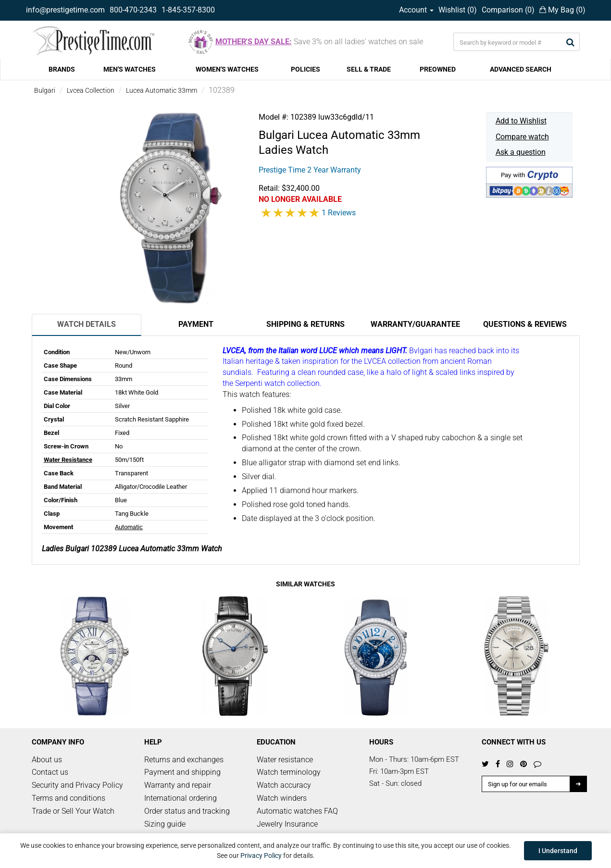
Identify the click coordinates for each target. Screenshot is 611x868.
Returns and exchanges (184, 760)
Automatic (129, 527)
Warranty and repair (178, 785)
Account (416, 10)
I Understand (558, 851)
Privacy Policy (261, 856)
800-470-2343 (133, 10)
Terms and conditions (69, 798)
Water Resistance (68, 460)
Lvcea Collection (91, 90)
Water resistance (285, 760)
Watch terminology (289, 772)
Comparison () (508, 10)
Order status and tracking (187, 811)
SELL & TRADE (369, 69)
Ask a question (521, 152)
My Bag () (562, 10)
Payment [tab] (196, 324)
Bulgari (45, 90)
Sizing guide (165, 824)
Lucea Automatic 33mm (162, 90)
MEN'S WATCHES (130, 69)
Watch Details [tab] (87, 324)
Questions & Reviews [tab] (525, 324)
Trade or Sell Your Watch (73, 811)
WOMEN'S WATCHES (227, 69)
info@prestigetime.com (65, 10)
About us (47, 760)
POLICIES (305, 69)
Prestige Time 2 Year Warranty (310, 170)
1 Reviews (339, 213)
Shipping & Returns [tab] (305, 324)
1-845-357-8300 (188, 10)
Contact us (50, 772)
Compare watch (522, 137)
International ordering (181, 798)
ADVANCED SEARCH (521, 69)
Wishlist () (458, 10)
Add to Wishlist (521, 121)
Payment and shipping (182, 772)
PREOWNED (438, 69)
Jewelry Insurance (287, 824)
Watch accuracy (284, 785)
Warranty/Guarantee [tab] (415, 324)
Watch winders (282, 798)
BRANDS (62, 69)
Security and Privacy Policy (77, 785)
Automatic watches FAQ (297, 811)
